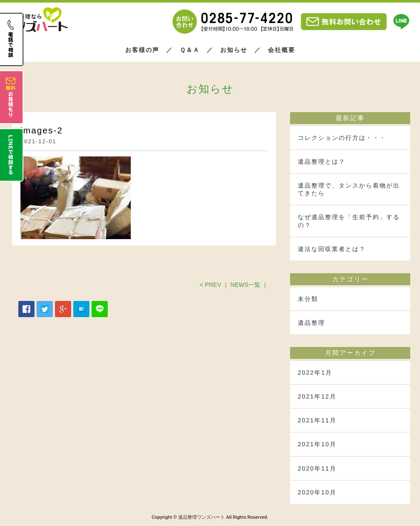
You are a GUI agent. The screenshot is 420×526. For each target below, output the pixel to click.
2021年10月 (317, 444)
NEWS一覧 (245, 285)
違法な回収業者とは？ (332, 249)
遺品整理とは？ (322, 162)
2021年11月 (317, 420)
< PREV (210, 285)
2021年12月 (317, 396)
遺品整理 (311, 323)
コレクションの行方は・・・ (342, 138)
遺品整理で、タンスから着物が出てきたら (349, 189)
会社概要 (282, 50)
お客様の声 (142, 50)
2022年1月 (315, 373)
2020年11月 (317, 468)
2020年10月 (317, 492)
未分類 (308, 299)
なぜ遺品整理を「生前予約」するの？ (349, 221)
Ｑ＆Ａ (190, 50)
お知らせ (234, 50)
